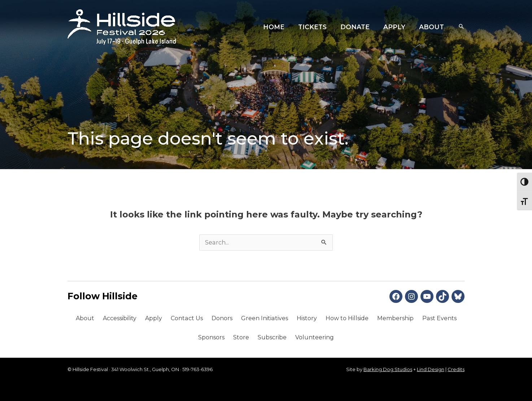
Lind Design (431, 369)
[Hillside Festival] (122, 27)
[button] (461, 27)
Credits (456, 369)
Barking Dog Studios (388, 369)
